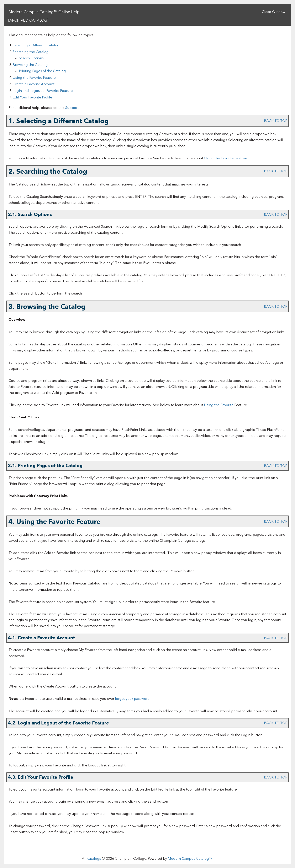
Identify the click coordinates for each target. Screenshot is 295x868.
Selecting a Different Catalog (36, 45)
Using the (219, 405)
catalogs (94, 858)
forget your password (132, 699)
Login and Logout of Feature (43, 91)
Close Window (274, 12)
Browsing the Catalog (30, 65)
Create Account (34, 84)
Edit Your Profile (32, 97)
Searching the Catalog (31, 52)
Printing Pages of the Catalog (42, 71)
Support (72, 108)
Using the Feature (34, 77)
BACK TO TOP (276, 121)
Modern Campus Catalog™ (190, 858)
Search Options (31, 58)
